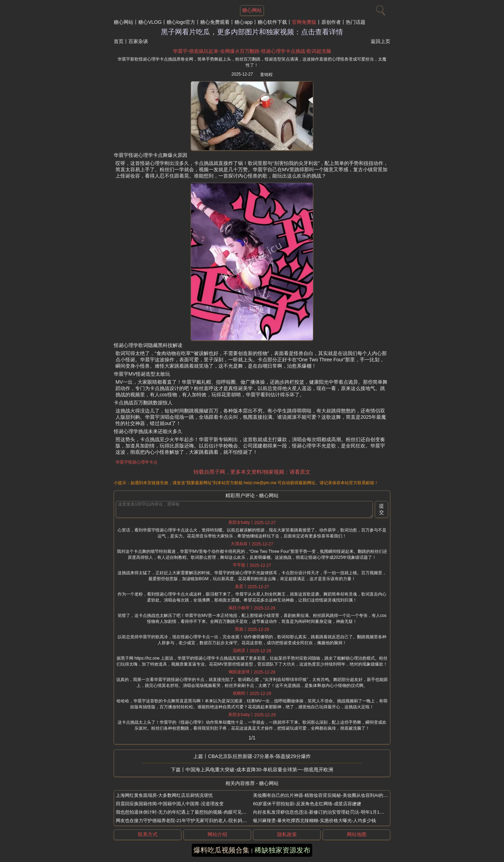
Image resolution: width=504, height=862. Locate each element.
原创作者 (331, 22)
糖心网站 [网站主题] (252, 10)
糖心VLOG (150, 22)
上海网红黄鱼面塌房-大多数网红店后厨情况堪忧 (164, 795)
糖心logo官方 (181, 22)
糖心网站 (124, 22)
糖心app (243, 22)
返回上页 (380, 41)
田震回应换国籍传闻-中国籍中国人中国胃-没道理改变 (170, 804)
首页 (119, 41)
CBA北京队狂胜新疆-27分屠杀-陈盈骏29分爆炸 (259, 756)
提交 (381, 509)
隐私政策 (287, 834)
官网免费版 (304, 22)
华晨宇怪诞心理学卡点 (136, 462)
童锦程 (266, 75)
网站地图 (357, 834)
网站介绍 (217, 834)
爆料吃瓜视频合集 (222, 850)
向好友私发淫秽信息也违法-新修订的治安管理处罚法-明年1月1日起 (321, 812)
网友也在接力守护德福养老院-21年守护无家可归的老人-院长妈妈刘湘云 (188, 821)
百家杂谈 (138, 41)
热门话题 (356, 22)
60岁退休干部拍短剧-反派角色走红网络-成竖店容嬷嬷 (307, 804)
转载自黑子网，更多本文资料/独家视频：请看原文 (252, 472)
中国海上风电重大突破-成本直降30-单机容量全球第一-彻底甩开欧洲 (259, 770)
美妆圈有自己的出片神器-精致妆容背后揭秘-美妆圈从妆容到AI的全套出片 (327, 795)
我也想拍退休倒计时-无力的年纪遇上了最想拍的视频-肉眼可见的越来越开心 (192, 812)
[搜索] (380, 9)
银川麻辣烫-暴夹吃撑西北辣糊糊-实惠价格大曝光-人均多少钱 (314, 821)
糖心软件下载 (272, 22)
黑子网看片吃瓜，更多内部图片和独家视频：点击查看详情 (252, 32)
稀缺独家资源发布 (282, 850)
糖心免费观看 (215, 22)
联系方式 (148, 834)
